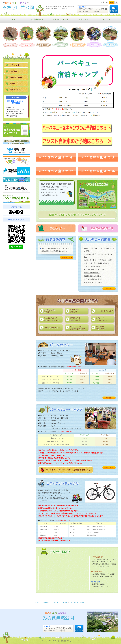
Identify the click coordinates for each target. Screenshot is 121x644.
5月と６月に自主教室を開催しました (96, 282)
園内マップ (83, 19)
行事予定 (46, 602)
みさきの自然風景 (60, 19)
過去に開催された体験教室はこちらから (54, 251)
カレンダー (37, 602)
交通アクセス (74, 602)
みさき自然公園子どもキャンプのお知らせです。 (99, 256)
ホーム (14, 19)
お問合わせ (84, 602)
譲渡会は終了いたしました (92, 276)
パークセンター (56, 602)
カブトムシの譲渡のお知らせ (93, 279)
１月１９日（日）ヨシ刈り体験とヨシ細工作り (99, 260)
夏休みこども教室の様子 (92, 273)
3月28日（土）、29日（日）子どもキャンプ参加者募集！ (99, 250)
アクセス (107, 19)
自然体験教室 (37, 19)
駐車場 (65, 602)
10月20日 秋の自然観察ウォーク (95, 266)
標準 (112, 2)
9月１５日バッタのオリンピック (94, 270)
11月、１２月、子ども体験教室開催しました (98, 263)
